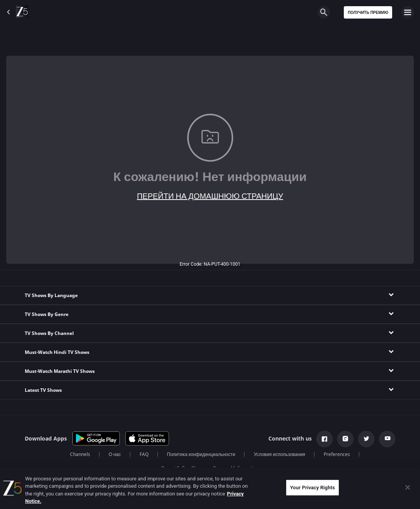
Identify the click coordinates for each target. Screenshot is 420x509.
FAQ (144, 454)
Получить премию (368, 13)
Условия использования (279, 454)
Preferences (337, 454)
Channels (80, 454)
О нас (115, 454)
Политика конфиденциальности (201, 454)
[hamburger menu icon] (408, 12)
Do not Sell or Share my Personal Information (210, 468)
